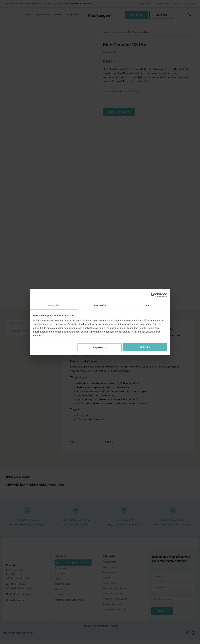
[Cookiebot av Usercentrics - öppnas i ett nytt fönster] (153, 295)
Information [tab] (100, 305)
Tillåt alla (145, 347)
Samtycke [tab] (53, 305)
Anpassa (100, 347)
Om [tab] (147, 305)
